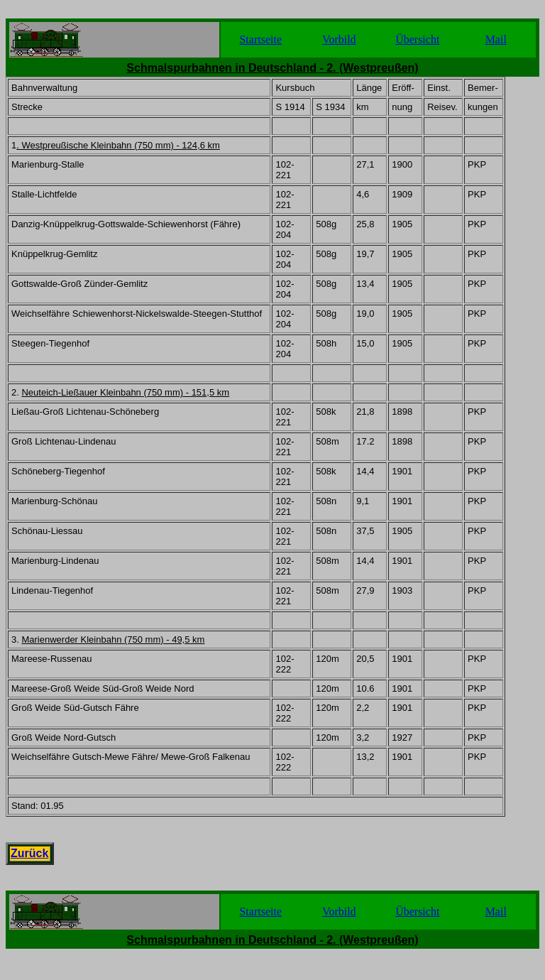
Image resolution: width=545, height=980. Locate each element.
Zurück (29, 853)
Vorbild (339, 39)
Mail (496, 39)
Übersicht (417, 39)
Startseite (260, 39)
